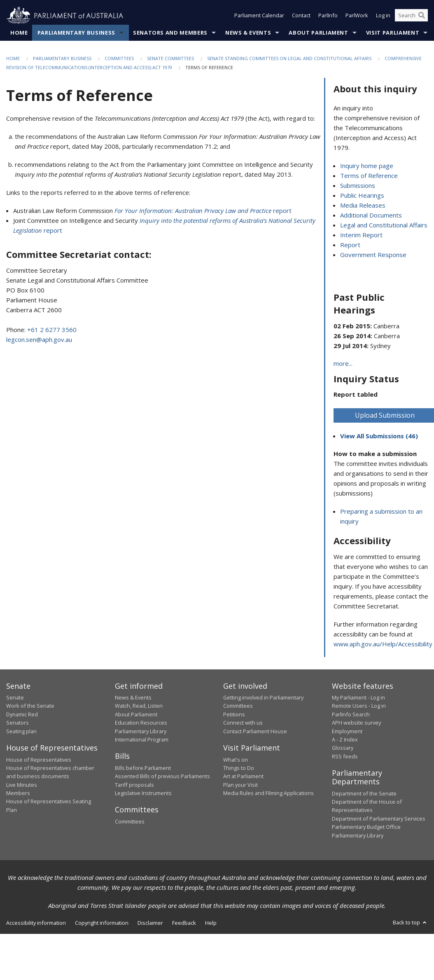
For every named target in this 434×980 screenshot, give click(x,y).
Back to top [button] (410, 922)
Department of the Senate (364, 793)
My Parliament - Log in (358, 697)
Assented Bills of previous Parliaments (162, 777)
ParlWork (357, 16)
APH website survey (356, 723)
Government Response (373, 255)
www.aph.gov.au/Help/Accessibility (383, 644)
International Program (142, 739)
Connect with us (243, 723)
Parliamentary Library (141, 731)
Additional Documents (371, 215)
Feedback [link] (184, 923)
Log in (383, 16)
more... (343, 363)
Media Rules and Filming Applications (268, 793)
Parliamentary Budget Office (366, 827)
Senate (15, 697)
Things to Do (239, 768)
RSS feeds (345, 756)
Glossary (343, 748)
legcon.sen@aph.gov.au (39, 339)
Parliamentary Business (76, 33)
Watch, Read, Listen (139, 706)
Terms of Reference (369, 176)
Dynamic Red (22, 714)
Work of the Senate (30, 706)
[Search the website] (411, 16)
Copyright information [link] (102, 923)
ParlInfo (328, 16)
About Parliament (318, 33)
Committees (119, 58)
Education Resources (141, 723)
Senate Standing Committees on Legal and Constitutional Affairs (289, 58)
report (203, 211)
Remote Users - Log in (359, 706)
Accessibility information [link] (36, 923)
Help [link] (211, 923)
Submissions (358, 186)
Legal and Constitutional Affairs (384, 225)
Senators (17, 723)
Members (18, 793)
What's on (236, 760)
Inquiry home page (367, 166)
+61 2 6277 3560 (52, 330)
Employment (347, 731)
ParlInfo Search (351, 714)
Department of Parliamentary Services (379, 819)
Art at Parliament (243, 777)
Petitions (234, 714)
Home (19, 33)
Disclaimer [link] (150, 923)
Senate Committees (170, 58)
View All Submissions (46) (379, 436)
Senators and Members (170, 33)
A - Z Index (345, 739)
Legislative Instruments (143, 793)
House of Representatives (39, 760)
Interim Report (361, 235)
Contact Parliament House (255, 731)
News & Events (248, 33)
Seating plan (21, 731)
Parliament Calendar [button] (259, 16)
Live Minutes (22, 785)
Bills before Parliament (143, 768)
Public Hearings (362, 196)
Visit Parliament (393, 33)
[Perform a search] (422, 16)
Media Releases (363, 206)
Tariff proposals (134, 785)
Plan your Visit (240, 785)
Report (350, 245)
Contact (301, 16)
